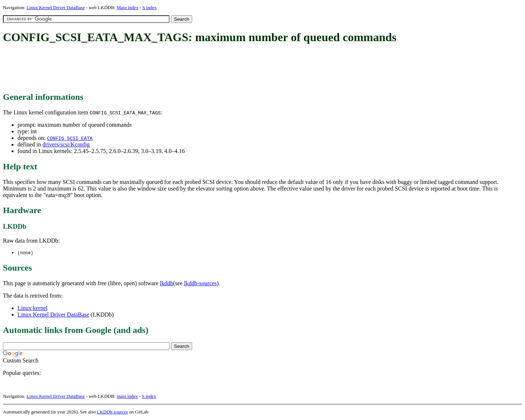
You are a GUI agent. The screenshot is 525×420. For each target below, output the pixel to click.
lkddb (167, 284)
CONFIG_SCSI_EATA (70, 138)
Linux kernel (32, 308)
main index (127, 397)
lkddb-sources (201, 284)
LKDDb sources (112, 412)
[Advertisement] (136, 68)
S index (149, 7)
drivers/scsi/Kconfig (66, 144)
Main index (128, 7)
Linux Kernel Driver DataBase (56, 7)
